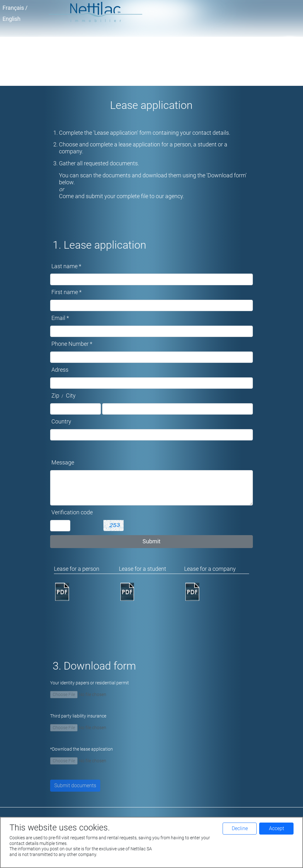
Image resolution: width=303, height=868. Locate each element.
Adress (60, 370)
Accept (277, 828)
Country (61, 422)
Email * (60, 318)
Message (63, 463)
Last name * (66, 266)
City (71, 396)
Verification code (72, 512)
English (12, 19)
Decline (240, 828)
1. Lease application (99, 245)
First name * (67, 292)
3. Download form (94, 666)
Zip (55, 396)
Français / (15, 8)
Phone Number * (72, 344)
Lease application (151, 105)
